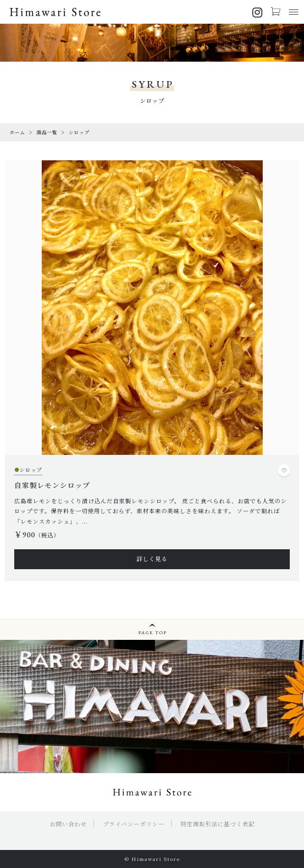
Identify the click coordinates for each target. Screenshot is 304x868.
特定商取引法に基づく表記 (218, 824)
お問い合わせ (68, 824)
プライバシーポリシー (134, 824)
